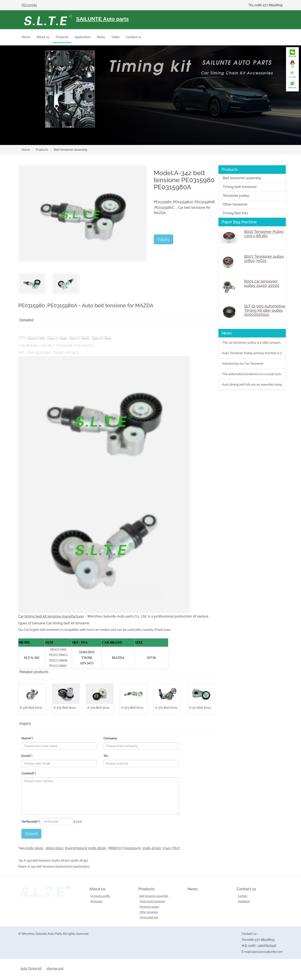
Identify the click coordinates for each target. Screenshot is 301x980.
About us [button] (43, 37)
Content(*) (29, 773)
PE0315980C (102, 338)
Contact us (246, 889)
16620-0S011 (54, 848)
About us (97, 889)
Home (26, 37)
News (101, 37)
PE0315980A (57, 338)
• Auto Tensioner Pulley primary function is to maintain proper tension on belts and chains (253, 353)
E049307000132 (76, 848)
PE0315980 (29, 5)
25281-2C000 (152, 848)
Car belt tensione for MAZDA (66, 346)
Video (116, 37)
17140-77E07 (171, 848)
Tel (106, 756)
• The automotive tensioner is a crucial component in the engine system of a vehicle (253, 374)
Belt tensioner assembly (242, 178)
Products (42, 150)
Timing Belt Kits (235, 213)
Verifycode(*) (31, 822)
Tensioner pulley (236, 196)
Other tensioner (235, 204)
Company (110, 738)
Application (83, 37)
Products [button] (62, 37)
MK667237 (116, 848)
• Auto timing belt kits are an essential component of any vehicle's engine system (253, 385)
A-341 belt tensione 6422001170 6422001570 (59, 867)
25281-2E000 (97, 848)
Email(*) (27, 756)
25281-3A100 (34, 848)
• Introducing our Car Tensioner (242, 364)
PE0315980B (79, 338)
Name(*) (27, 738)
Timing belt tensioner (240, 187)
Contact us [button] (134, 37)
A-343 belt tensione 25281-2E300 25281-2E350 (56, 861)
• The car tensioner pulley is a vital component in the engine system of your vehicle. (253, 343)
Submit (31, 834)
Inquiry (163, 239)
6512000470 (132, 848)
